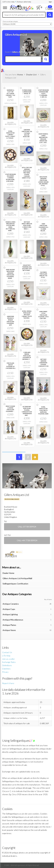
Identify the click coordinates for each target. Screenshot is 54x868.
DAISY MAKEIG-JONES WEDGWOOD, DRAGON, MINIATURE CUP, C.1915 (43, 138)
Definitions (7, 665)
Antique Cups (9, 609)
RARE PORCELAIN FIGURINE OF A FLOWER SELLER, (43, 227)
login (50, 2)
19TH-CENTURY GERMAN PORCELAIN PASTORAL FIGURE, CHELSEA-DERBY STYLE (27, 173)
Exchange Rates (9, 662)
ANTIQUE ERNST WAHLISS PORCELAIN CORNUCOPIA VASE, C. (27, 225)
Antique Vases (9, 630)
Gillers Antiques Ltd (10, 123)
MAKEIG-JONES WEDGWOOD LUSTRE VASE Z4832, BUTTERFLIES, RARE (10, 226)
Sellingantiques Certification (15, 584)
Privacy (5, 672)
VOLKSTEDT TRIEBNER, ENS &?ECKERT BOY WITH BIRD (27, 268)
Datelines (6, 669)
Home (20, 75)
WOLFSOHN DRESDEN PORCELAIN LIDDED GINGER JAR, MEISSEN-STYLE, (43, 181)
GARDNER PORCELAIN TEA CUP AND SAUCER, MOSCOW (27, 133)
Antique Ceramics (11, 604)
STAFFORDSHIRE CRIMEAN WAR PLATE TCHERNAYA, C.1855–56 (44, 94)
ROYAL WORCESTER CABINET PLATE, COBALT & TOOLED (10, 135)
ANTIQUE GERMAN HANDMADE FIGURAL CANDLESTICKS (43, 363)
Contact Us (7, 652)
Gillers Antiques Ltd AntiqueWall (17, 578)
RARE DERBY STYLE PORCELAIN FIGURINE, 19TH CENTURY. (43, 315)
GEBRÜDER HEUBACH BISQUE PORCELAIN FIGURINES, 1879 (10, 321)
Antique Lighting (10, 614)
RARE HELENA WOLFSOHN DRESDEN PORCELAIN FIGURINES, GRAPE (10, 274)
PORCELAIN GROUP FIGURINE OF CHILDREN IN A (10, 367)
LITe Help (6, 656)
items (19, 552)
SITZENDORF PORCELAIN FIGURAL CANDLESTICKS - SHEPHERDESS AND (27, 411)
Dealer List (31, 75)
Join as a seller (8, 659)
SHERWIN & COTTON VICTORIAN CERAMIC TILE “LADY (10, 94)
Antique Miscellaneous (13, 620)
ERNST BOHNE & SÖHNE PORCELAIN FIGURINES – (10, 409)
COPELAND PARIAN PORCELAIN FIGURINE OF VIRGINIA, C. (27, 356)
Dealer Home (8, 573)
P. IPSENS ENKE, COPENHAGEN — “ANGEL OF (27, 92)
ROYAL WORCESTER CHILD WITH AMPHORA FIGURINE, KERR (43, 411)
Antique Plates (9, 625)
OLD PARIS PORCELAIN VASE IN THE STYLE (43, 275)
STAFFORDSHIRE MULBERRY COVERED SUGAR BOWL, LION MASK (11, 178)
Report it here (8, 683)
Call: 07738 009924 (27, 527)
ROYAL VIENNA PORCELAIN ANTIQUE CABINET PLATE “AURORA (27, 315)
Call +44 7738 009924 (27, 540)
